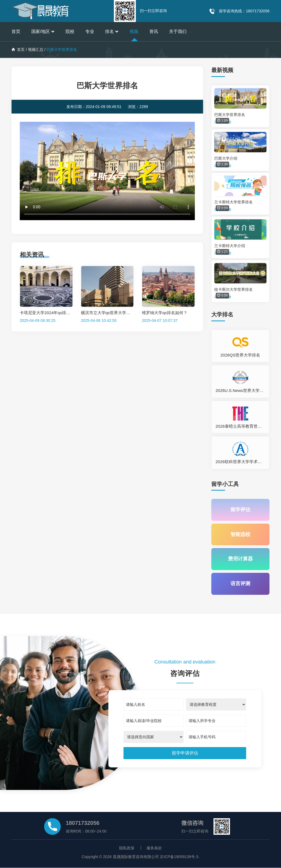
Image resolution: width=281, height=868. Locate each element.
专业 (90, 31)
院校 (70, 31)
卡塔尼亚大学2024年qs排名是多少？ (53, 313)
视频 (134, 31)
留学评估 (240, 510)
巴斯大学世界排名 (230, 115)
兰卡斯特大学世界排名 (234, 202)
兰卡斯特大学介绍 (230, 246)
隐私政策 (127, 848)
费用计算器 (240, 559)
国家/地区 (43, 31)
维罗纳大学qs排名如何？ (165, 313)
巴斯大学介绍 (226, 158)
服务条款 (154, 848)
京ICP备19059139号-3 (179, 857)
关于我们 (178, 31)
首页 (16, 31)
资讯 (154, 31)
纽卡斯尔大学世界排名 (234, 289)
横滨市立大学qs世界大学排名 (108, 313)
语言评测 (240, 584)
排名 (112, 31)
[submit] (185, 753)
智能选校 (240, 535)
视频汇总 (36, 49)
